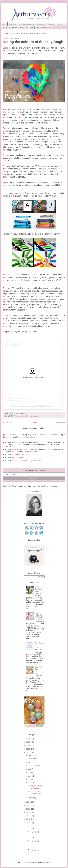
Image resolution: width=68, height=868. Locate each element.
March (31, 779)
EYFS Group (41, 24)
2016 (28, 819)
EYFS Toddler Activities (17, 416)
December (33, 755)
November (33, 759)
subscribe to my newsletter (22, 455)
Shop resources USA (43, 27)
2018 (28, 812)
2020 (28, 806)
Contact (60, 24)
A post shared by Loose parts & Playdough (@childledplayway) (33, 406)
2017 (28, 816)
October (32, 762)
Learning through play (27, 24)
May (30, 773)
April (30, 776)
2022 (28, 752)
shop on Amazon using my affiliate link (27, 461)
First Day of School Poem (39, 645)
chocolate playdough (48, 169)
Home (4, 24)
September (33, 766)
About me (51, 24)
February (32, 783)
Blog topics (13, 24)
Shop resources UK (27, 27)
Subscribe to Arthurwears (34, 470)
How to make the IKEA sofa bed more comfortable (40, 617)
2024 (28, 746)
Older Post (61, 423)
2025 (28, 742)
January (32, 798)
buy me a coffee (18, 458)
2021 (28, 802)
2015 (28, 823)
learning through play (34, 416)
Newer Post (8, 423)
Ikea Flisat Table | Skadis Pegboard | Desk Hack (39, 671)
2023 (28, 749)
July (30, 769)
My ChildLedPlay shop (10, 27)
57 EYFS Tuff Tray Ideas (38, 589)
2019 (28, 809)
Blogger (48, 862)
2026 (28, 739)
